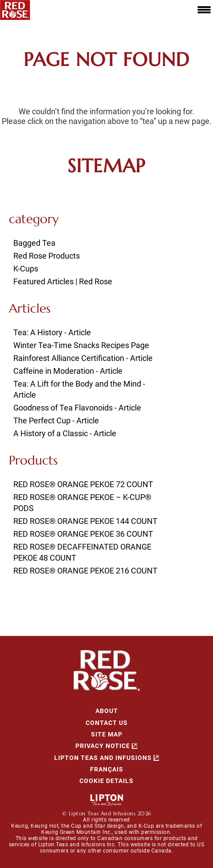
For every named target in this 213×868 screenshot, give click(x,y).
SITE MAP (107, 734)
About (107, 711)
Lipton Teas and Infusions (103, 758)
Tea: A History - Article (52, 332)
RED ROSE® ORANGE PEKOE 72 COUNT (83, 484)
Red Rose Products (47, 256)
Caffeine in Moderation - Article (68, 371)
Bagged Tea (34, 243)
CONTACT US (107, 723)
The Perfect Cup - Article (56, 420)
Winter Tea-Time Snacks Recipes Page (81, 345)
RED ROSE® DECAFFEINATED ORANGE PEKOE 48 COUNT (82, 552)
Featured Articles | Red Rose (63, 281)
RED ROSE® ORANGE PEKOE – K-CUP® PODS (82, 503)
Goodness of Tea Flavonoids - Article (77, 408)
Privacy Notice (103, 746)
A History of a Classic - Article (65, 433)
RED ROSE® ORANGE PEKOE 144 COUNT (85, 521)
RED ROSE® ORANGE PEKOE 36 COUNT (83, 534)
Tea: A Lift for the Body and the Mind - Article (79, 389)
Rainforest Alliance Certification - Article (83, 358)
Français (107, 769)
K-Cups (26, 269)
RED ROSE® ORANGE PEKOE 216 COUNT (85, 571)
